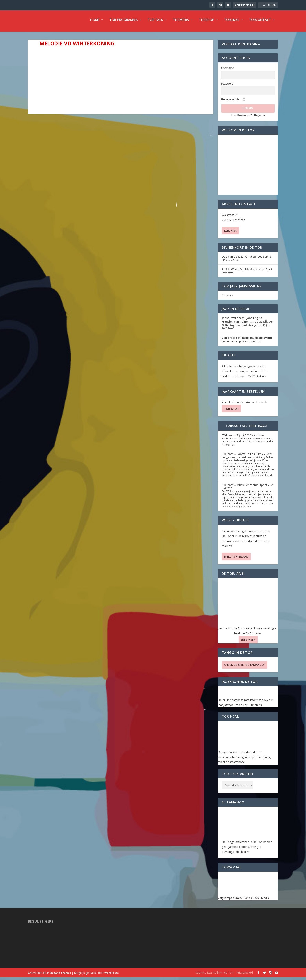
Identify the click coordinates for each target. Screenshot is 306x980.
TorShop (207, 23)
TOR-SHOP (231, 411)
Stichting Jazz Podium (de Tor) (214, 975)
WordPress (111, 976)
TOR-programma (124, 23)
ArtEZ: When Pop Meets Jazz (241, 272)
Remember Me (230, 102)
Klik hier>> (256, 708)
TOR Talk (155, 23)
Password (227, 86)
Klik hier (230, 233)
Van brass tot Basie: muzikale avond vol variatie (247, 342)
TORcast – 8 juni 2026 (236, 438)
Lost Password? (241, 118)
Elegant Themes (60, 976)
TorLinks (232, 23)
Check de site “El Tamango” (245, 668)
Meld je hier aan (236, 559)
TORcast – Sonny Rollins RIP (241, 457)
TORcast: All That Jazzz (246, 428)
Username (228, 71)
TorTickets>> (257, 379)
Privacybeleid (245, 975)
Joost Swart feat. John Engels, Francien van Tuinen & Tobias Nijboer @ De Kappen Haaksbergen (247, 324)
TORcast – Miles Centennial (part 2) (246, 488)
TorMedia (181, 23)
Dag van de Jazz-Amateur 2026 (243, 259)
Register (260, 118)
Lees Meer (248, 642)
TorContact (260, 23)
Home (95, 23)
